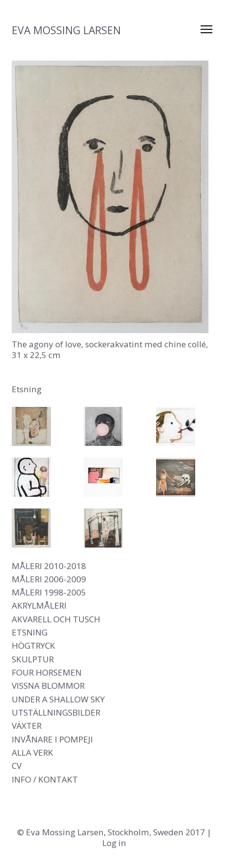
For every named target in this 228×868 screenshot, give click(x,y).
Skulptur (33, 659)
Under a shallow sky (58, 699)
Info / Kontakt (45, 779)
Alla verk (33, 752)
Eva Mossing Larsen (66, 30)
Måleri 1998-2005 (49, 592)
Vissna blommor (48, 686)
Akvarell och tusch (56, 619)
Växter (27, 726)
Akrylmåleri (39, 605)
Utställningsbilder (56, 712)
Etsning (30, 632)
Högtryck (34, 646)
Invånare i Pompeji (52, 739)
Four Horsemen (47, 672)
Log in (114, 843)
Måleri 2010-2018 (49, 566)
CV (17, 766)
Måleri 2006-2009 (49, 579)
